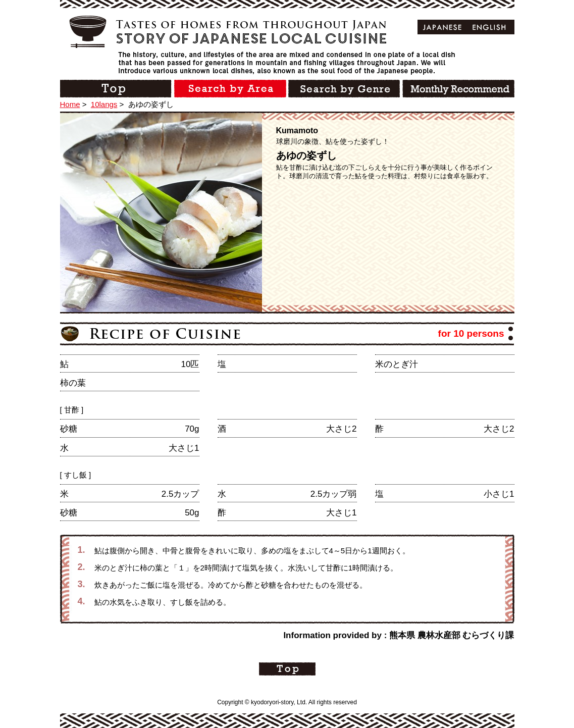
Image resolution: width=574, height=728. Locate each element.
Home (70, 104)
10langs (104, 104)
